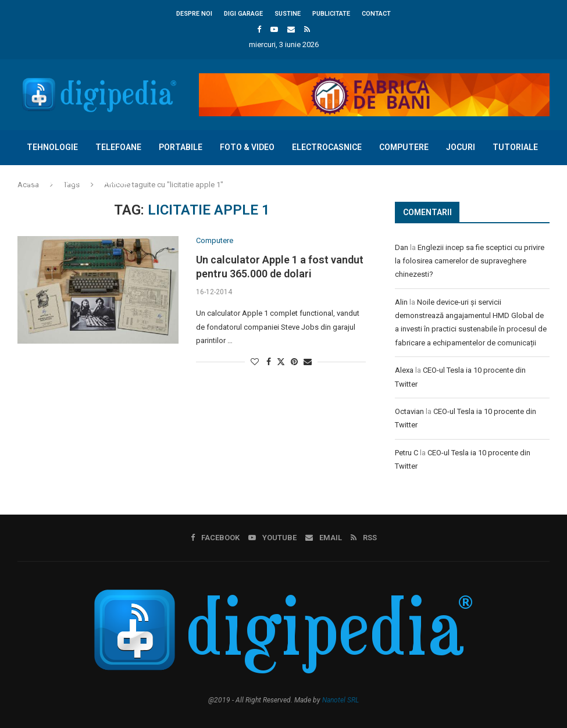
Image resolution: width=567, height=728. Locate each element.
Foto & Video (247, 147)
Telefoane (118, 147)
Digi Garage (243, 14)
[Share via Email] (308, 362)
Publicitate (331, 14)
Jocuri (460, 147)
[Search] (544, 216)
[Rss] (307, 29)
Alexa (404, 370)
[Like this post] (255, 362)
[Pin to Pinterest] (294, 362)
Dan (402, 247)
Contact (376, 14)
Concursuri (52, 181)
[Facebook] (259, 29)
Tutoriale (515, 147)
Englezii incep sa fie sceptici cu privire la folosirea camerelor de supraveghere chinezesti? (470, 261)
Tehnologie (52, 147)
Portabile (180, 147)
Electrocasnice (326, 147)
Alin (401, 302)
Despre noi (194, 14)
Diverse (112, 181)
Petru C (406, 453)
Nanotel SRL (340, 700)
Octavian (409, 411)
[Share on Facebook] (269, 362)
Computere (403, 147)
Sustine (288, 14)
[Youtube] (274, 29)
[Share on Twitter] (281, 361)
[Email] (291, 29)
